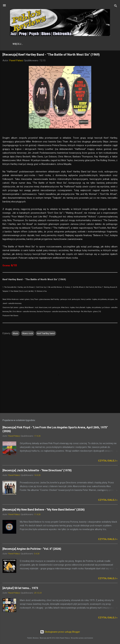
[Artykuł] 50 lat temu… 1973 (20, 589)
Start (21, 44)
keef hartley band (46, 334)
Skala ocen (77, 44)
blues (16, 334)
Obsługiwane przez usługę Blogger (60, 632)
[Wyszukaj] (116, 6)
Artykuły (97, 44)
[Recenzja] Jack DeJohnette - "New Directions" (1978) (37, 471)
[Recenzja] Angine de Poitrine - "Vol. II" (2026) (32, 549)
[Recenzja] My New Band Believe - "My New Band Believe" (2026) (44, 510)
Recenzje (37, 44)
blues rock (28, 334)
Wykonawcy (56, 44)
